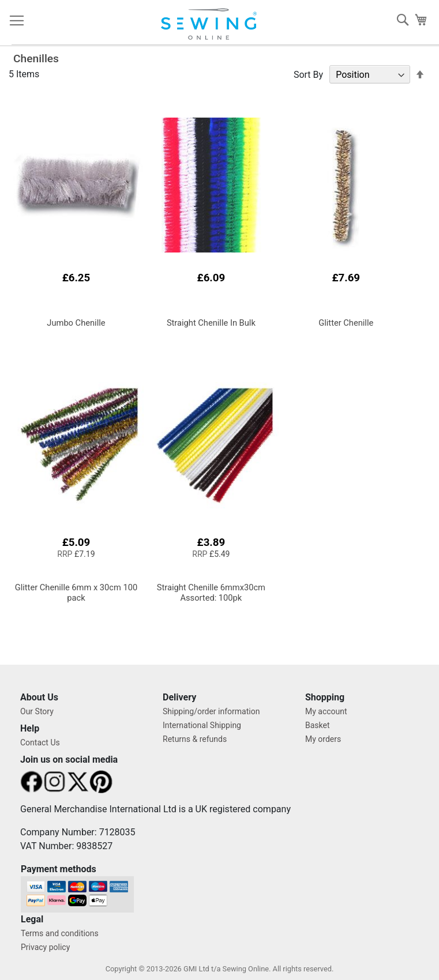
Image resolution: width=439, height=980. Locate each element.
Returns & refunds (195, 739)
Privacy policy (45, 947)
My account (326, 711)
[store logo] (214, 24)
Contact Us (40, 742)
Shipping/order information (211, 711)
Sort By (308, 75)
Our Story (37, 711)
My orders (323, 739)
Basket (318, 725)
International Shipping (202, 725)
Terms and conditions (60, 933)
